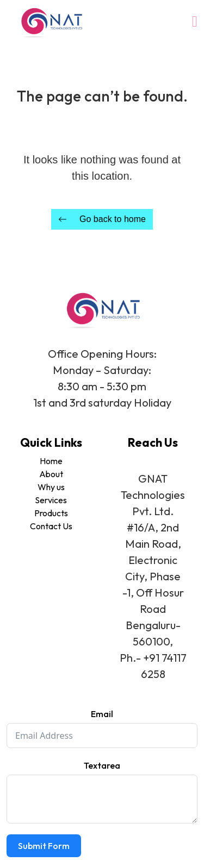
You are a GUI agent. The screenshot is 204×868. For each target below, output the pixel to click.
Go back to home (102, 219)
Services (51, 500)
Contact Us (51, 526)
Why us (51, 487)
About (51, 474)
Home (51, 461)
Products (51, 513)
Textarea (102, 765)
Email (102, 714)
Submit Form (44, 846)
